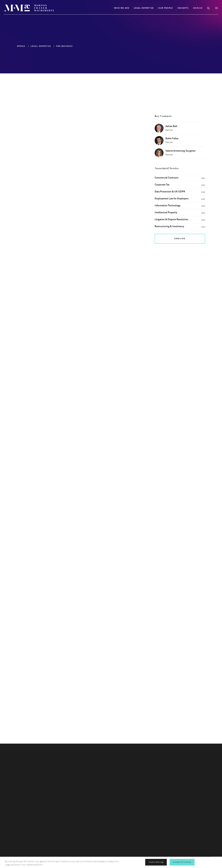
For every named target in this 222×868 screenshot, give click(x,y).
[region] (111, 862)
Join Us (198, 8)
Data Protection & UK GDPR (180, 192)
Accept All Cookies (182, 862)
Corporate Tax (180, 185)
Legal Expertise (144, 8)
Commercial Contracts (180, 178)
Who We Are (122, 8)
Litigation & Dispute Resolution (180, 220)
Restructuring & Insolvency (180, 227)
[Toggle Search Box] (208, 8)
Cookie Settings (156, 862)
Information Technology (180, 206)
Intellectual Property (180, 213)
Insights (183, 8)
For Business (64, 46)
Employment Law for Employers (180, 199)
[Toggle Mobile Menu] (216, 8)
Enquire (180, 239)
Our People (165, 8)
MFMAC (21, 46)
